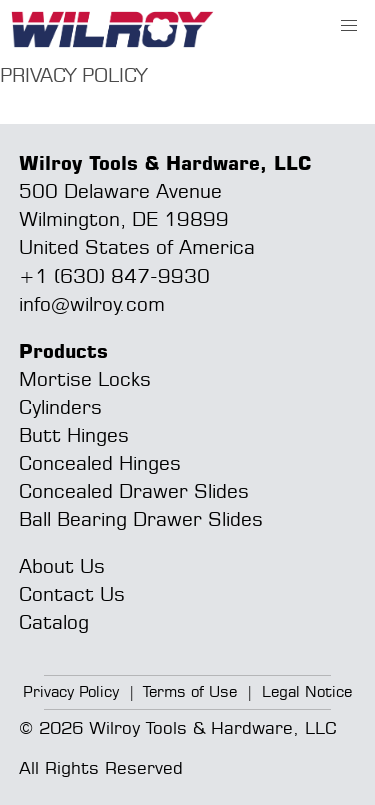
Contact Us (72, 593)
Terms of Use (190, 691)
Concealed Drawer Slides (134, 490)
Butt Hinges (74, 434)
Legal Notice (307, 691)
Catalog (54, 621)
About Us (62, 565)
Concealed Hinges (100, 462)
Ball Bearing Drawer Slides (141, 518)
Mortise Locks (85, 378)
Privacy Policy (71, 691)
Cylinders (60, 406)
